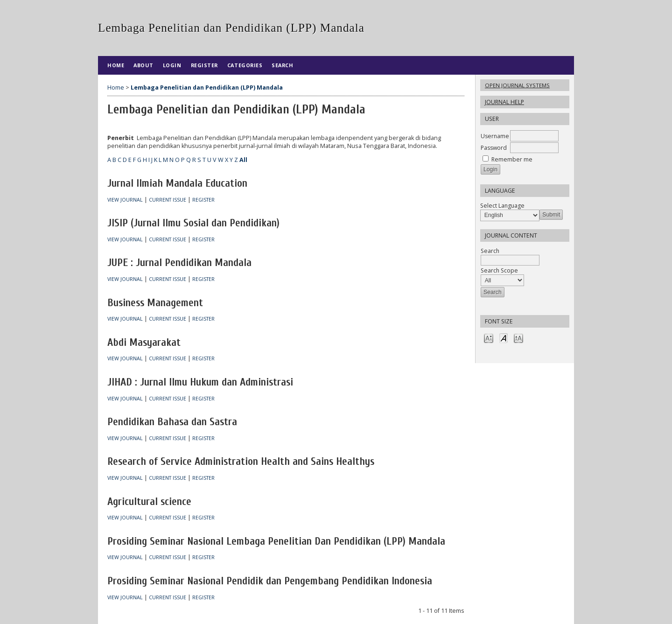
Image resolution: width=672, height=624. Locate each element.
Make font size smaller (489, 338)
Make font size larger (518, 338)
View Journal (125, 200)
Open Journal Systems (517, 85)
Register (204, 65)
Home (116, 65)
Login (172, 65)
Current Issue (168, 200)
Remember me (512, 159)
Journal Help (504, 102)
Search (282, 65)
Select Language (502, 206)
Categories (245, 65)
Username (495, 136)
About (143, 65)
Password (494, 148)
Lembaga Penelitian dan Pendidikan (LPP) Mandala (207, 88)
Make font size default (504, 338)
